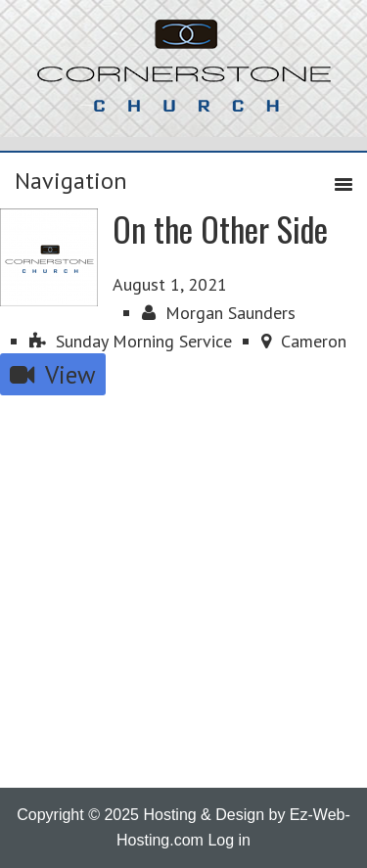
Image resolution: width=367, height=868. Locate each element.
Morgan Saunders (219, 313)
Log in (229, 840)
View (53, 374)
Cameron (304, 341)
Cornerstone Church (184, 75)
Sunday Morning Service (131, 341)
